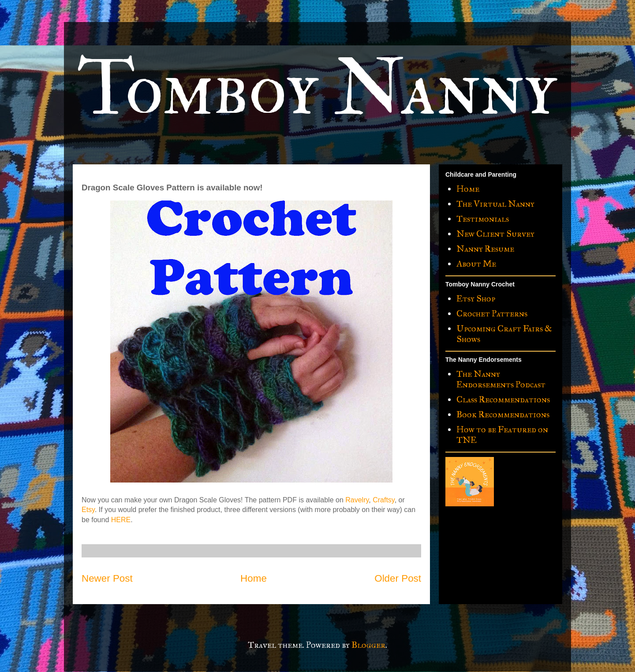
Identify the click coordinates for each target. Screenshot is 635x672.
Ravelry (357, 500)
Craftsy (383, 500)
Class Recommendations (503, 399)
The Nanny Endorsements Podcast (501, 379)
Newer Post (107, 578)
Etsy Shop (476, 298)
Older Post (398, 578)
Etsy (88, 510)
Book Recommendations (503, 414)
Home (254, 578)
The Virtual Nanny (495, 204)
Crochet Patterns (492, 313)
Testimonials (483, 219)
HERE (121, 520)
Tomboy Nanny (317, 89)
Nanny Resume (485, 249)
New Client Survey (495, 234)
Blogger (368, 645)
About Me (476, 264)
